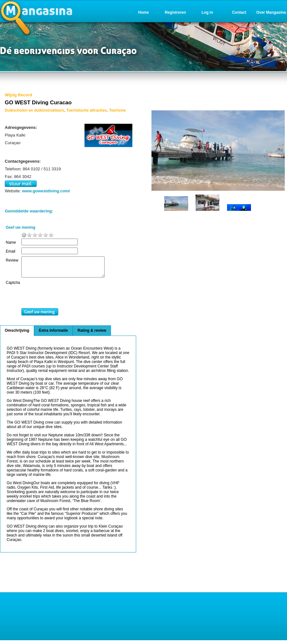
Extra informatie (53, 334)
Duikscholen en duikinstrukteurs (34, 110)
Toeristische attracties (87, 110)
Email (11, 251)
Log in (207, 12)
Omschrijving (17, 334)
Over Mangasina (271, 12)
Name (11, 242)
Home (143, 12)
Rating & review (92, 334)
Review (12, 260)
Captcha (13, 286)
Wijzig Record (18, 95)
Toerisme (117, 110)
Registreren (176, 12)
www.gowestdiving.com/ (46, 191)
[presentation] (73, 298)
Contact (239, 12)
